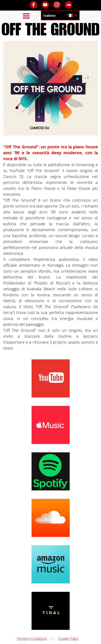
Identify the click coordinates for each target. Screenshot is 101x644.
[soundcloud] (68, 5)
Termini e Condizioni (32, 639)
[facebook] (34, 5)
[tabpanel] (50, 247)
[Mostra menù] (26, 16)
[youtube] (45, 5)
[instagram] (57, 5)
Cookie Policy (68, 639)
